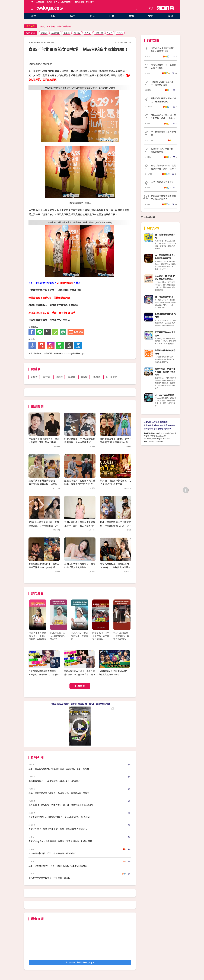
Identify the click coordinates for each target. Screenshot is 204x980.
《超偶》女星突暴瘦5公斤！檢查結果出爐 (162, 83)
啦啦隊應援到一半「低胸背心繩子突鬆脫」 (163, 66)
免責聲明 (168, 429)
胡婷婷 (97, 377)
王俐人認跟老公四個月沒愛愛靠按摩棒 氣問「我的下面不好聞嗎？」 (80, 526)
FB (167, 8)
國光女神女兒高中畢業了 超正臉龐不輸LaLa (49, 878)
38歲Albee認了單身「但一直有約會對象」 (163, 150)
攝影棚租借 (79, 2)
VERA (110, 33)
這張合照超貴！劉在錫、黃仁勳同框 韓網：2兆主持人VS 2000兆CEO (80, 484)
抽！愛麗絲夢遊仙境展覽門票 (163, 133)
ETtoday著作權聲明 (73, 353)
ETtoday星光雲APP (63, 2)
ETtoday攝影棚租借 (164, 395)
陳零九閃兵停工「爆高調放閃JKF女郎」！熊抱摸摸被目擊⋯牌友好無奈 (115, 567)
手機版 (49, 2)
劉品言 (34, 377)
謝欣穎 (84, 377)
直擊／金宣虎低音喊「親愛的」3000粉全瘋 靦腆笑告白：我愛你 (59, 793)
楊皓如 (77, 33)
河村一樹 (99, 33)
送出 (151, 8)
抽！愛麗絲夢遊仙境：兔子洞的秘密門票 (165, 257)
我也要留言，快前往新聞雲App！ (80, 962)
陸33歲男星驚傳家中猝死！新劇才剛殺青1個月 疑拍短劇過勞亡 (44, 442)
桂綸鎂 (59, 377)
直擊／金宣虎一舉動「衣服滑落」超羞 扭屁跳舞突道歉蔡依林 (58, 829)
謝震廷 (44, 33)
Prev (33, 617)
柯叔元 (120, 33)
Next (127, 617)
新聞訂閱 (90, 2)
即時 (53, 16)
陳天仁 (87, 33)
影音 (92, 16)
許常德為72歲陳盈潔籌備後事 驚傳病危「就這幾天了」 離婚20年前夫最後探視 (44, 674)
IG (172, 8)
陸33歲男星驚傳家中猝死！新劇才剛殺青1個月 (163, 50)
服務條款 (172, 425)
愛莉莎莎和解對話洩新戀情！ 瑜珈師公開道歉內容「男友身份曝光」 (44, 484)
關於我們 (164, 422)
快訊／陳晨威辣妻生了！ (162, 182)
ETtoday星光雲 (47, 9)
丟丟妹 (67, 33)
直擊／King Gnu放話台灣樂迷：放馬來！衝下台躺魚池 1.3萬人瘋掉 (60, 841)
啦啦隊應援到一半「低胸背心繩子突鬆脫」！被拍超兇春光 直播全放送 (80, 442)
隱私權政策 (148, 429)
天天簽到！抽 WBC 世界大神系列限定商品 (165, 277)
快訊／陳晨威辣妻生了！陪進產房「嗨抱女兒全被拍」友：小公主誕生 (116, 526)
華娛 (131, 16)
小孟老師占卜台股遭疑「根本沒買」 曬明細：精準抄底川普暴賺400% (61, 805)
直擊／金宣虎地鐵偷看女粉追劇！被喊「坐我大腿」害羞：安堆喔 (59, 769)
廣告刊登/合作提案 (151, 425)
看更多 (81, 686)
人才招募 (156, 422)
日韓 (112, 16)
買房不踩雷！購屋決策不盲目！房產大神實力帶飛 (165, 372)
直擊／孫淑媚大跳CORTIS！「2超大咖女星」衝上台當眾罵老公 (58, 866)
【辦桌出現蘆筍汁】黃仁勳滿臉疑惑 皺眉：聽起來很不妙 (80, 704)
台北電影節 (111, 377)
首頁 (34, 16)
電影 (151, 16)
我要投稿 (147, 422)
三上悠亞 (55, 33)
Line (163, 8)
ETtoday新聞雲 (37, 2)
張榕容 (72, 377)
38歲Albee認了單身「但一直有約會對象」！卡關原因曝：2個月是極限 (44, 526)
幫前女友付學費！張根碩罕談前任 (56, 26)
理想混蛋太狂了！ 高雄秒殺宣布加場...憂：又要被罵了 (54, 781)
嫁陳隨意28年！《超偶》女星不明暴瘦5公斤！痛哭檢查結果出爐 (116, 442)
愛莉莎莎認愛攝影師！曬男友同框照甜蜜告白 (163, 197)
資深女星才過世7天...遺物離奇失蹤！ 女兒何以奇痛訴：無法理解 (59, 817)
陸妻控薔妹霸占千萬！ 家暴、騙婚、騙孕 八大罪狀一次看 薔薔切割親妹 (79, 674)
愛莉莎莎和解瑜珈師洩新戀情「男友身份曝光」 (163, 100)
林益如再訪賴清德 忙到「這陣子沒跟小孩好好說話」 (53, 853)
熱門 (73, 16)
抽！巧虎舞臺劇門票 (164, 296)
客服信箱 (164, 425)
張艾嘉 (47, 377)
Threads (159, 8)
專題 (170, 16)
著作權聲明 (158, 429)
